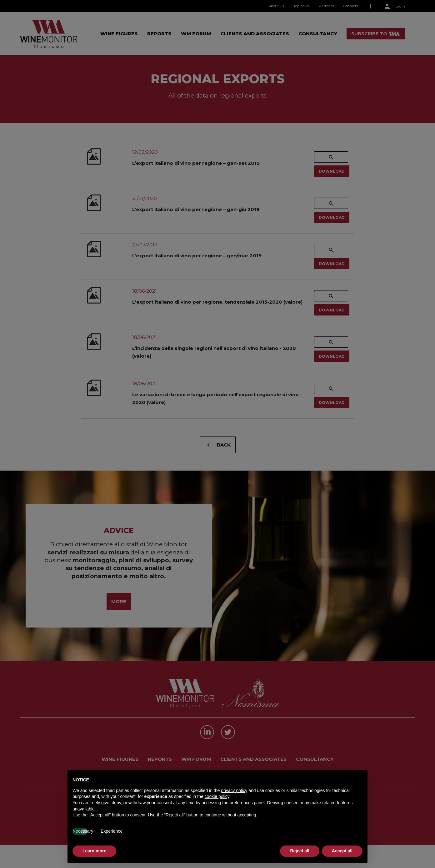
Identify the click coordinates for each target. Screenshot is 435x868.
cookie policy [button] (217, 796)
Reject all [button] (300, 851)
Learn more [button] (94, 851)
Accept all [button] (342, 851)
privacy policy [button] (234, 790)
